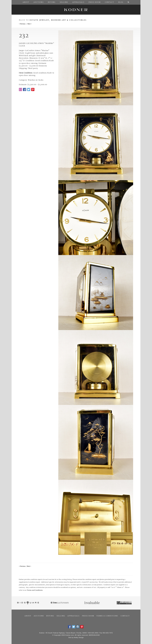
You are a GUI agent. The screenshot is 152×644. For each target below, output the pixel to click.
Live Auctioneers (60, 603)
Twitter (29, 89)
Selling (61, 616)
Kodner (76, 10)
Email (20, 89)
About (28, 616)
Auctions (39, 616)
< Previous (22, 24)
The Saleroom (124, 603)
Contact (125, 616)
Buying (50, 616)
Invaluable (92, 603)
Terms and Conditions (35, 590)
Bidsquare (28, 603)
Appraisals (73, 616)
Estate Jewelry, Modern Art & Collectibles (58, 20)
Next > (30, 24)
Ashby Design (79, 637)
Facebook (25, 89)
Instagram (78, 627)
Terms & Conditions (107, 616)
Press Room (88, 616)
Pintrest (33, 89)
